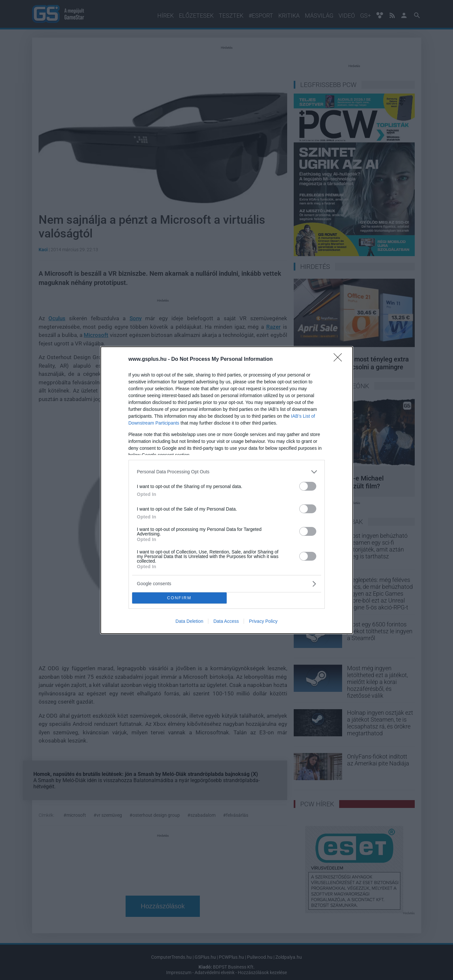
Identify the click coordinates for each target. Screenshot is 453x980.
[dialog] (227, 490)
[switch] (308, 486)
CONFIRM (179, 598)
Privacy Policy (263, 621)
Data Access (226, 621)
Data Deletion (190, 621)
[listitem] (227, 472)
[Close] (340, 359)
